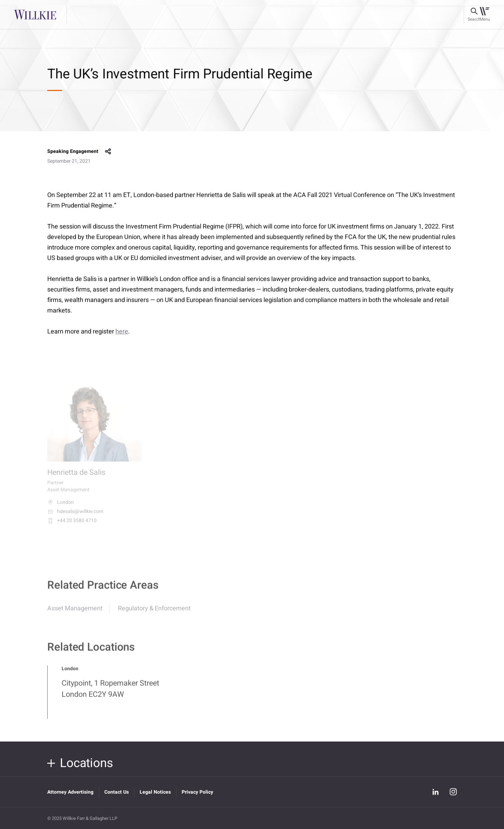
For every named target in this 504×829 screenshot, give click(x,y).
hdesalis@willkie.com (75, 516)
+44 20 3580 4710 (72, 525)
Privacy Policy (197, 792)
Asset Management (75, 613)
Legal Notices (155, 792)
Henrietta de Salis (76, 477)
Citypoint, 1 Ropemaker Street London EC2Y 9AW (110, 693)
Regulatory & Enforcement (154, 613)
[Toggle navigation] (485, 15)
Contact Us (117, 792)
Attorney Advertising (70, 792)
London (61, 507)
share (108, 152)
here (122, 332)
